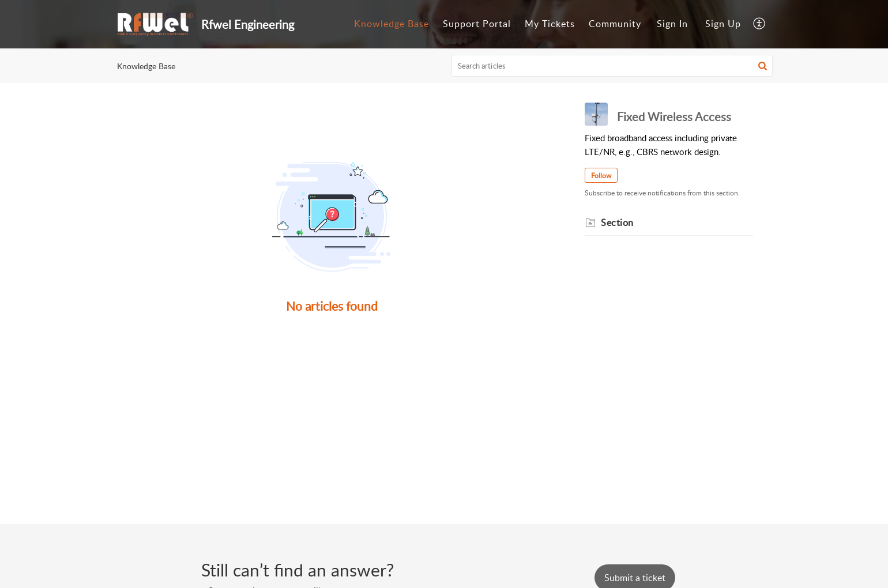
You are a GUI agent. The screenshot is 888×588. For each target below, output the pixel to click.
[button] (760, 24)
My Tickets (550, 24)
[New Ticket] (635, 578)
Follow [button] (601, 176)
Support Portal (477, 24)
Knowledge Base (392, 24)
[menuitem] (392, 24)
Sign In (672, 24)
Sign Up (723, 24)
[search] (612, 66)
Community (615, 24)
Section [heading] (617, 223)
